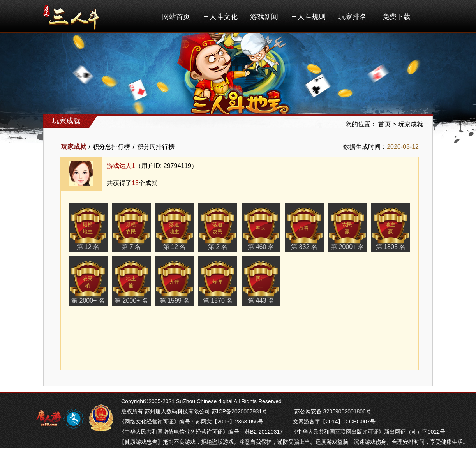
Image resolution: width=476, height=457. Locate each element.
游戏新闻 (264, 17)
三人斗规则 (308, 17)
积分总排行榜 (111, 147)
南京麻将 (166, 452)
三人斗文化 (220, 17)
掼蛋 (125, 452)
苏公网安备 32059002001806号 (333, 411)
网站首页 (176, 17)
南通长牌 (213, 452)
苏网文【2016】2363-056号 (229, 422)
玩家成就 (411, 124)
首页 (384, 124)
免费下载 (397, 17)
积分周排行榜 (156, 147)
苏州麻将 (189, 452)
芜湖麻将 (143, 452)
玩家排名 (353, 17)
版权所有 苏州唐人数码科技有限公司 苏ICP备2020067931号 (194, 411)
